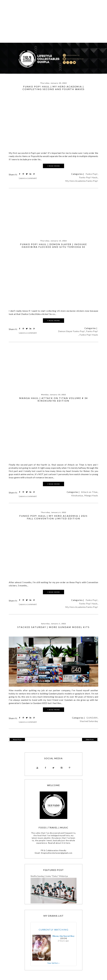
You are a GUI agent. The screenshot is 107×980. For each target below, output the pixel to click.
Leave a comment (28, 178)
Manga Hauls (91, 495)
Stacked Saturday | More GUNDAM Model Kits (53, 627)
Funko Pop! (92, 174)
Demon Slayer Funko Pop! (71, 331)
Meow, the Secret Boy (63, 936)
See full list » (53, 963)
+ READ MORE (53, 166)
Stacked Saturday (89, 721)
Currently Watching (54, 930)
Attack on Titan (89, 492)
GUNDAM (92, 718)
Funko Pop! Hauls (88, 177)
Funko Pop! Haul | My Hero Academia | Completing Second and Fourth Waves (54, 88)
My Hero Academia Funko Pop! (82, 181)
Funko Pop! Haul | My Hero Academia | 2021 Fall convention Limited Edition (53, 517)
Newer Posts (17, 739)
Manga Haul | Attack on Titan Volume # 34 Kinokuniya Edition (53, 399)
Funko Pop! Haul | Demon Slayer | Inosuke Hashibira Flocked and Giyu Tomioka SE (53, 246)
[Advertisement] (53, 23)
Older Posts (90, 739)
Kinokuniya (77, 495)
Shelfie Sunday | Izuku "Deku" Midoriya (49, 876)
